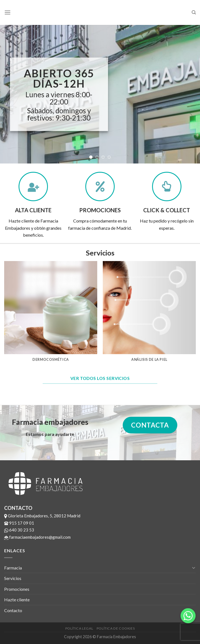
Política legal (79, 628)
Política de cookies (116, 628)
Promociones (17, 589)
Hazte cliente (17, 600)
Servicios (13, 578)
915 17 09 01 (19, 523)
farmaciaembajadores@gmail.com (37, 537)
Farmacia (13, 568)
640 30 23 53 (19, 530)
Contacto (13, 610)
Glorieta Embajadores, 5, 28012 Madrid (42, 516)
